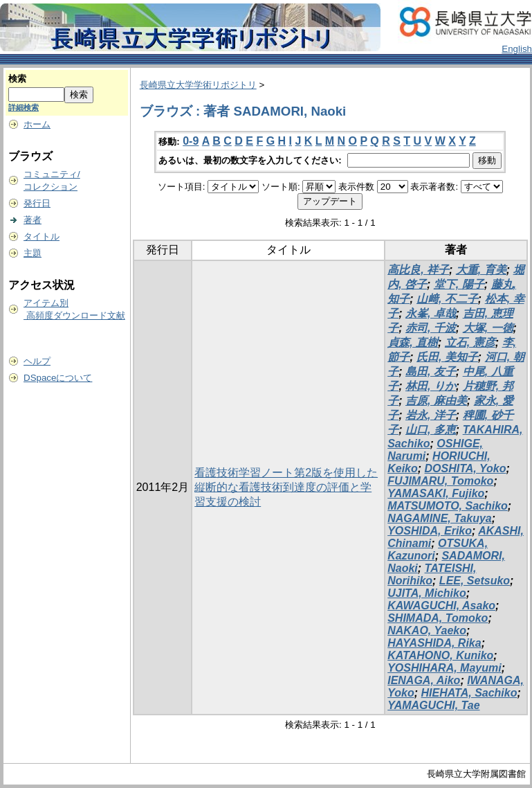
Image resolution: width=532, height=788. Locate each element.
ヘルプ (37, 361)
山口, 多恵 (431, 430)
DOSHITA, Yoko (466, 468)
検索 (17, 79)
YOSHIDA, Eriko (430, 531)
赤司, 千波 (431, 328)
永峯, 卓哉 (431, 313)
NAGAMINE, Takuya (440, 518)
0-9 (191, 141)
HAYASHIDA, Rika (434, 643)
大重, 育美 (481, 270)
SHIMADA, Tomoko (438, 618)
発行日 (37, 203)
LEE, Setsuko (475, 581)
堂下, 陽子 (459, 284)
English (517, 49)
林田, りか (431, 386)
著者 (33, 220)
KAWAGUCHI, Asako (441, 606)
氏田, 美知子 (447, 357)
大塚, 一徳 (488, 328)
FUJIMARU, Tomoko (440, 481)
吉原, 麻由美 (436, 401)
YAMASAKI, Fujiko (436, 493)
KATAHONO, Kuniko (440, 655)
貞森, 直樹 (413, 342)
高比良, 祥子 (418, 270)
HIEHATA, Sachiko (469, 693)
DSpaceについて (58, 378)
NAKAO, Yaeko (427, 630)
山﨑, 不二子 (447, 299)
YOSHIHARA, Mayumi (444, 668)
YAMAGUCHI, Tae (433, 705)
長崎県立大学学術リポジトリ (198, 85)
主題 (33, 253)
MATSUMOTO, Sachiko (448, 506)
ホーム (37, 124)
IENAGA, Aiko (424, 680)
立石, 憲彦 (470, 342)
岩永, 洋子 (431, 415)
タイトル (42, 236)
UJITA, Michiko (427, 593)
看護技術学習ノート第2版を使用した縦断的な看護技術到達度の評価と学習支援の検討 (286, 487)
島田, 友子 (431, 371)
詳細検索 (24, 107)
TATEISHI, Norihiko (432, 574)
